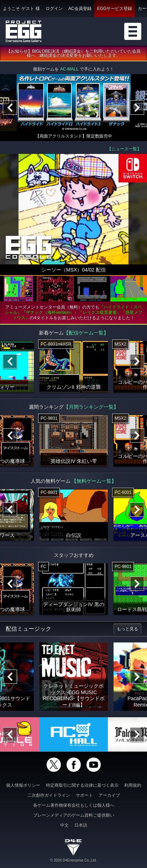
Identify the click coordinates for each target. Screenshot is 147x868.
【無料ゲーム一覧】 (94, 481)
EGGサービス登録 (115, 9)
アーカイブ (109, 795)
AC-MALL (69, 69)
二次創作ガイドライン (49, 795)
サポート (84, 795)
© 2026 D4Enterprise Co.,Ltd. (73, 860)
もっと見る (127, 629)
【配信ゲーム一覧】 (86, 333)
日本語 (81, 825)
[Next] (137, 108)
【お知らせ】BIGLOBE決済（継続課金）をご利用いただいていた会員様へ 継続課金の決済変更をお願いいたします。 (73, 53)
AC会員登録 (80, 9)
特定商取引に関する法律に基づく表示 (82, 785)
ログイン (54, 9)
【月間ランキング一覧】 (91, 407)
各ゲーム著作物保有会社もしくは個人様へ (74, 805)
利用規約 (133, 785)
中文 (64, 825)
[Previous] (10, 108)
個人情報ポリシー (23, 785)
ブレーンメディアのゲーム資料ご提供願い (74, 815)
